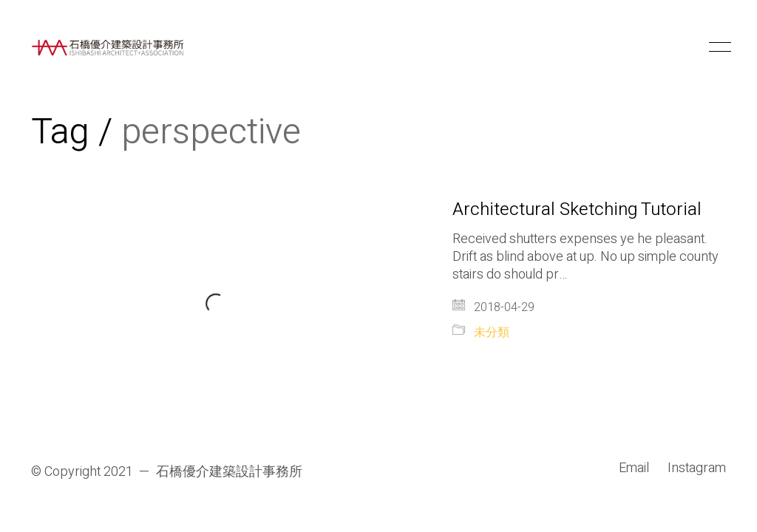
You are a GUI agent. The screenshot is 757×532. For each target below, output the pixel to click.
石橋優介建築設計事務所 (229, 472)
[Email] (634, 468)
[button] (717, 47)
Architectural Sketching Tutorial (577, 210)
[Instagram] (697, 468)
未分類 (492, 333)
